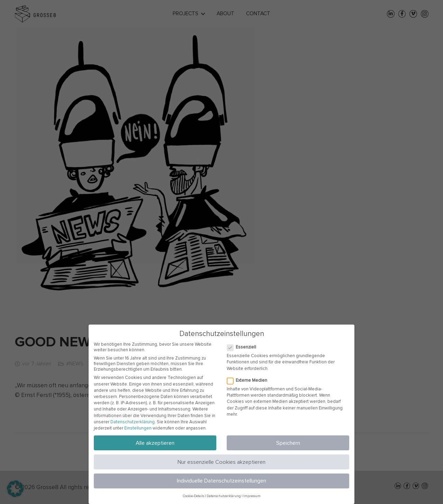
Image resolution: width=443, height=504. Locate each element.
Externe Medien (248, 380)
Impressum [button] (252, 496)
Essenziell (242, 347)
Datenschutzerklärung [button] (224, 496)
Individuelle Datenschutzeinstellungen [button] (221, 481)
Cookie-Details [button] (193, 496)
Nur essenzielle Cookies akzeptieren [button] (221, 462)
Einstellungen (138, 428)
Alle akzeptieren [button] (155, 443)
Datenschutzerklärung (133, 422)
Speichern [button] (288, 443)
